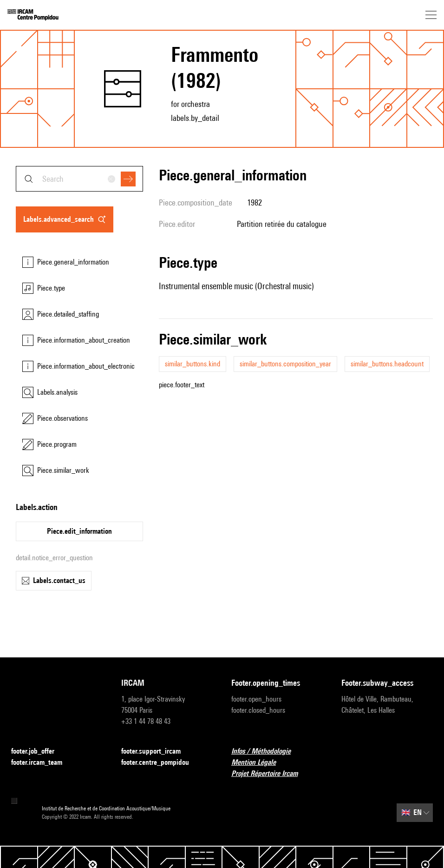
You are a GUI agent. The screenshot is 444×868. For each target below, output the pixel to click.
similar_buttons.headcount (387, 364)
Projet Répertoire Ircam (270, 774)
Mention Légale (259, 763)
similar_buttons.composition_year (285, 364)
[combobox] (79, 179)
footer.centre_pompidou (161, 763)
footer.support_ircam (157, 752)
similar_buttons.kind (193, 364)
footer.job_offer (38, 752)
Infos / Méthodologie (267, 752)
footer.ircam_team (42, 763)
